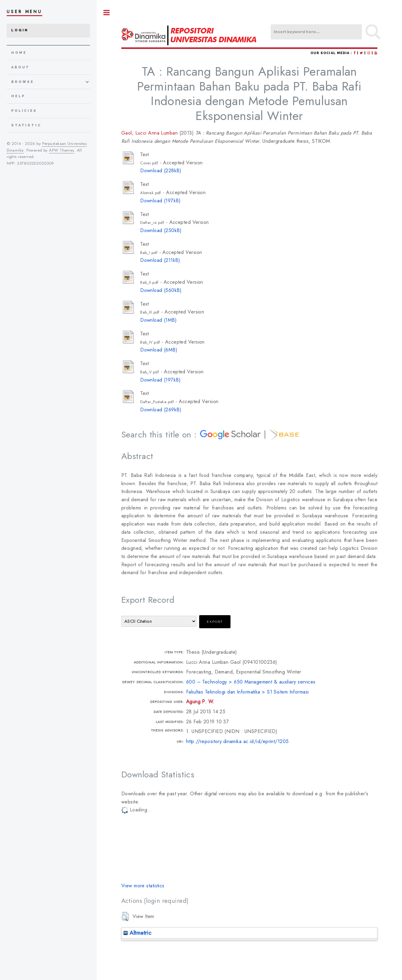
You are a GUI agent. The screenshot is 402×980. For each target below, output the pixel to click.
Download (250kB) (161, 230)
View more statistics (143, 886)
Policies (24, 111)
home (19, 53)
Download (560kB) (161, 290)
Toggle (107, 13)
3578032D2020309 (36, 163)
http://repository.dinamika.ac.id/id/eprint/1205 (237, 741)
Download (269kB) (161, 410)
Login (20, 30)
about (21, 67)
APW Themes (61, 150)
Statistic (26, 125)
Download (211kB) (160, 260)
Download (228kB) (161, 171)
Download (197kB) (160, 201)
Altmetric (137, 933)
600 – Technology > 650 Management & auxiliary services (251, 682)
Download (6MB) (159, 350)
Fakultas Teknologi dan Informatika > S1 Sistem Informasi (248, 692)
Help (18, 96)
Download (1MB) (158, 320)
